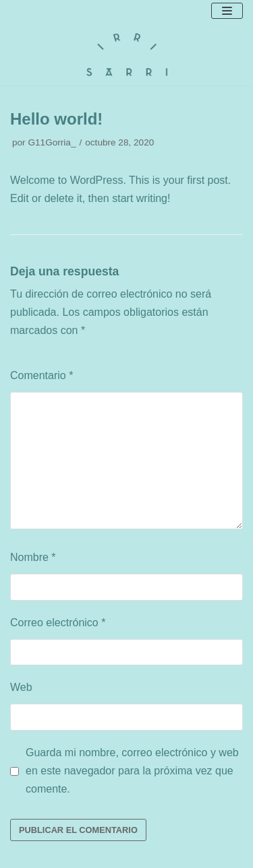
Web (21, 687)
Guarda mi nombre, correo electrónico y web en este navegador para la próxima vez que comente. (132, 771)
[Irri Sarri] (127, 55)
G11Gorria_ (52, 142)
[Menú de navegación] (227, 11)
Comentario (41, 375)
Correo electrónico (58, 623)
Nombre (33, 557)
